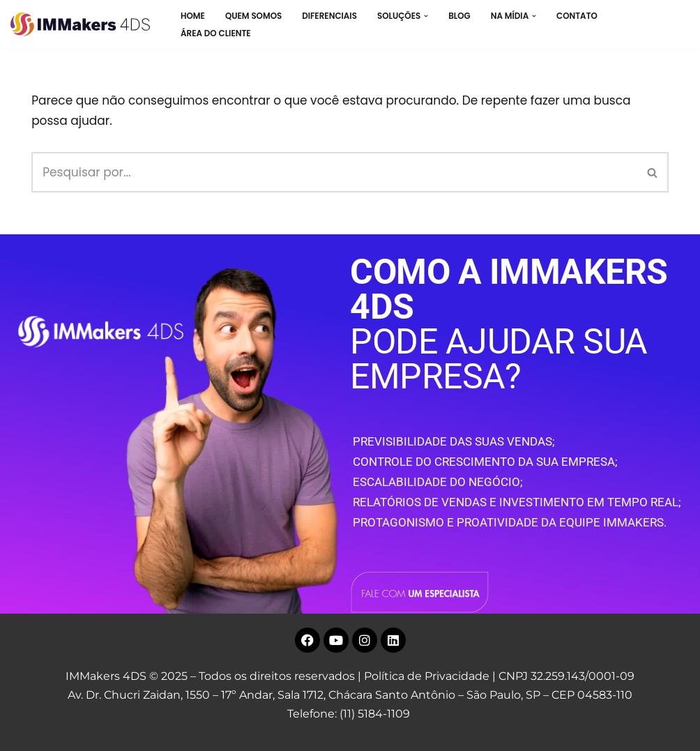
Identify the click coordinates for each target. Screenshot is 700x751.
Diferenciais (329, 16)
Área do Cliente (216, 33)
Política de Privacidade (427, 676)
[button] (426, 16)
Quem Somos (253, 16)
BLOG (459, 16)
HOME (193, 16)
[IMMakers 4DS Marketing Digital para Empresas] (84, 24)
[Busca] (334, 172)
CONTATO (577, 16)
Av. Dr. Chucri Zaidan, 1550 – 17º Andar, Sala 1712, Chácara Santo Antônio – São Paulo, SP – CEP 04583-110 (350, 695)
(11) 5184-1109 (375, 714)
